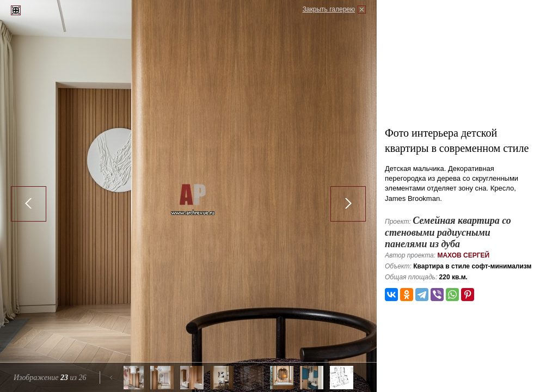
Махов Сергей (463, 255)
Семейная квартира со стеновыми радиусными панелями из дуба (448, 232)
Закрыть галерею (329, 9)
